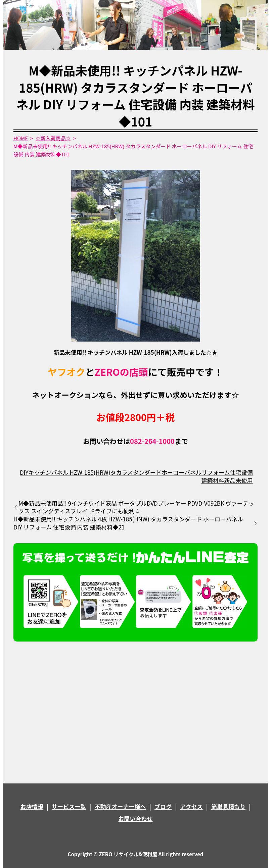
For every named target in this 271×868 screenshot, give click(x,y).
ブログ (163, 806)
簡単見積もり (228, 806)
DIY (24, 472)
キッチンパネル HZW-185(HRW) (70, 472)
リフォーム (216, 472)
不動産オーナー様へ (120, 806)
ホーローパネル (182, 472)
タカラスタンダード (136, 472)
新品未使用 (238, 480)
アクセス (191, 806)
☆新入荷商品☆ (53, 138)
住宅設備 (241, 472)
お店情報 (32, 806)
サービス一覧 (69, 806)
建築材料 (213, 480)
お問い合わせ (136, 819)
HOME (21, 138)
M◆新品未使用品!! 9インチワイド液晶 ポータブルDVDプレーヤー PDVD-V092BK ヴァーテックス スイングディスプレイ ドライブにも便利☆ (136, 507)
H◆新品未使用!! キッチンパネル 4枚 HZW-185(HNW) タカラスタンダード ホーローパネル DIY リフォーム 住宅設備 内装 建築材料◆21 (128, 523)
